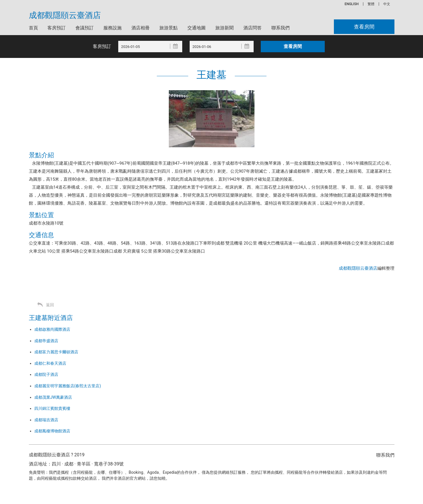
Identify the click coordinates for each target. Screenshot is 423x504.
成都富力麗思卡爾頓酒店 (56, 352)
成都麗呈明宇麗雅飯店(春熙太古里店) (68, 386)
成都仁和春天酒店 (50, 363)
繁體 (371, 4)
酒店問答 (252, 28)
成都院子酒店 (46, 374)
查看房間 (364, 27)
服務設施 (113, 28)
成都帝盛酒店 (46, 341)
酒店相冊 (141, 28)
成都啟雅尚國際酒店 (52, 329)
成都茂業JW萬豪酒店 (53, 397)
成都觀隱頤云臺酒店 (65, 15)
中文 (387, 4)
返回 (50, 305)
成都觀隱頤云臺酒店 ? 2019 (57, 455)
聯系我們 (280, 28)
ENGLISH (351, 4)
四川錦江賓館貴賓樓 (52, 408)
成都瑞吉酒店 (46, 420)
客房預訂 (57, 28)
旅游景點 (169, 28)
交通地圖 (197, 28)
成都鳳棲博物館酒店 (52, 431)
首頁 (33, 28)
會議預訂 (85, 28)
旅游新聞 (224, 28)
